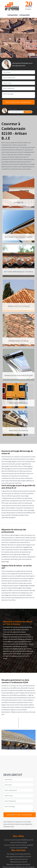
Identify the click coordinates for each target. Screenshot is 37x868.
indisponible (13, 15)
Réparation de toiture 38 (19, 862)
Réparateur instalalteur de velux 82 (18, 864)
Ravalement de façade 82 (26, 867)
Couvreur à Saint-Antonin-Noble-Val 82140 (18, 845)
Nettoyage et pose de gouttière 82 (18, 854)
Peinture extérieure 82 (10, 867)
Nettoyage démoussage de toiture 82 (18, 856)
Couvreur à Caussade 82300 (18, 848)
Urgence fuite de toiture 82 (18, 859)
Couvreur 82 (29, 840)
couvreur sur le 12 (21, 822)
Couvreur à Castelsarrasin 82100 (15, 840)
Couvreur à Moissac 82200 (19, 842)
